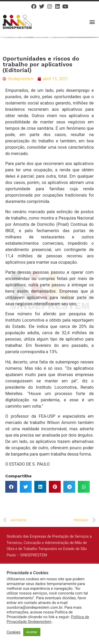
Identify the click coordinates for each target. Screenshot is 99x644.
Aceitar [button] (32, 632)
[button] (92, 22)
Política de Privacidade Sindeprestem (48, 619)
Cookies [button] (14, 632)
